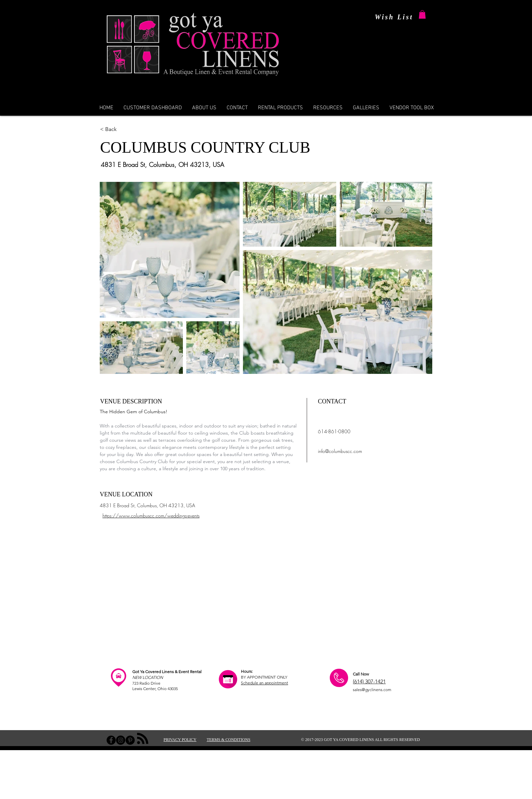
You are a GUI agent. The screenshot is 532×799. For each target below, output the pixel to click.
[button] (422, 14)
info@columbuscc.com (340, 451)
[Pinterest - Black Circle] (130, 740)
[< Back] (134, 129)
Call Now (361, 674)
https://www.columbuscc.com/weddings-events (151, 516)
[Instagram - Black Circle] (121, 740)
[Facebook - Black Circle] (111, 740)
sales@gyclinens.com (372, 690)
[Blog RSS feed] (143, 739)
